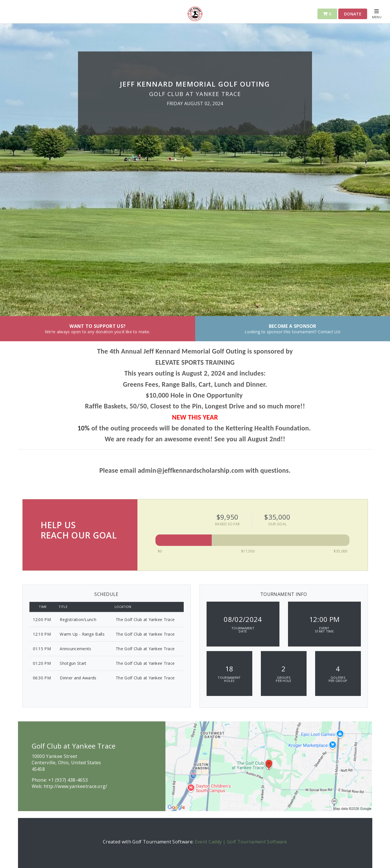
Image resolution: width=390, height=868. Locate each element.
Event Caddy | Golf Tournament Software (241, 842)
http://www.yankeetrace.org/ (76, 786)
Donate (353, 14)
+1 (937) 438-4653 (68, 780)
